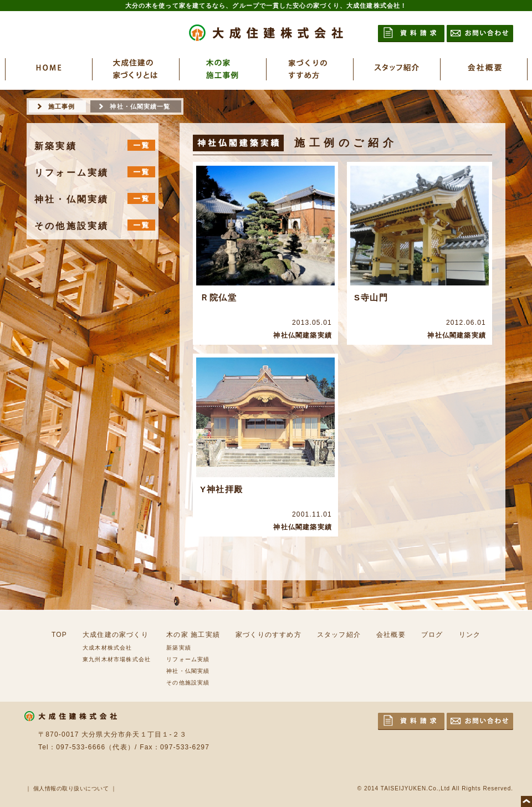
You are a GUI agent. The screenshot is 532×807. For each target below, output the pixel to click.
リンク (470, 635)
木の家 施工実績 (193, 635)
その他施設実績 (188, 683)
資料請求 (411, 34)
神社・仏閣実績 (188, 671)
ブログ (432, 635)
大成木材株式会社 (108, 648)
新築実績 (179, 648)
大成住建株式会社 (266, 33)
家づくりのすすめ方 (268, 635)
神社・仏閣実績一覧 (140, 106)
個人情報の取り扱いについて (71, 788)
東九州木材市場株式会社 (117, 659)
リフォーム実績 (188, 659)
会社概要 (391, 635)
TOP (59, 635)
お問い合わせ (480, 34)
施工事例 (62, 106)
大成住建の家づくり (116, 635)
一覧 (141, 145)
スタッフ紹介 (339, 635)
